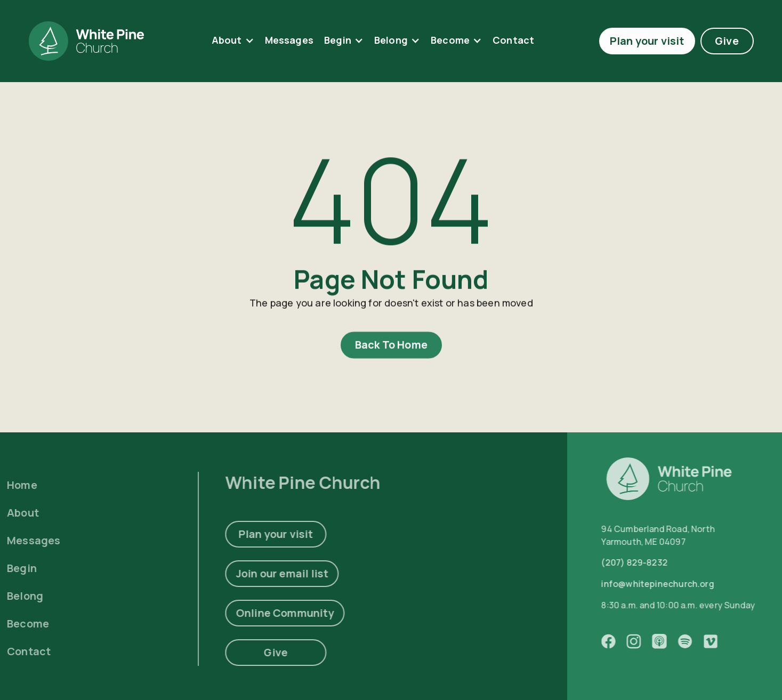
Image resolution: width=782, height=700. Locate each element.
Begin (338, 40)
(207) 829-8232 (652, 563)
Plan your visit (647, 41)
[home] (86, 41)
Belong (391, 40)
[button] (233, 41)
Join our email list (261, 573)
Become (450, 40)
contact (513, 40)
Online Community (264, 613)
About (227, 40)
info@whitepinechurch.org (675, 584)
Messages (289, 40)
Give (727, 41)
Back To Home (391, 348)
